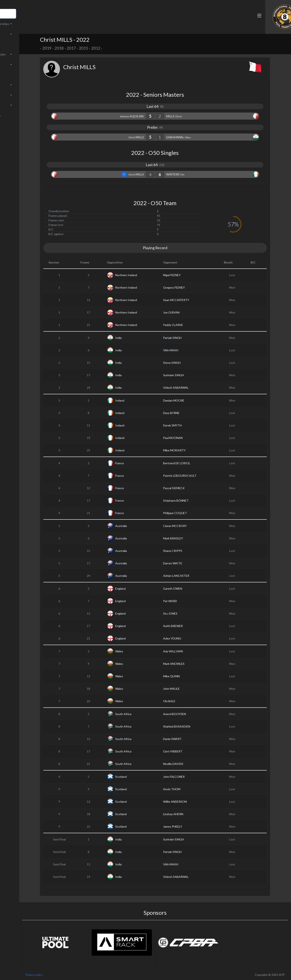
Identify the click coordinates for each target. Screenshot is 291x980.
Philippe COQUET (191, 513)
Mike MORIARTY (191, 450)
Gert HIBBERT (189, 751)
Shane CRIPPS (189, 551)
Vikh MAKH (187, 350)
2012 (112, 48)
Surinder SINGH (190, 375)
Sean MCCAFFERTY (193, 300)
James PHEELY (189, 826)
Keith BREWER (189, 626)
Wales (136, 651)
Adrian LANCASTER (193, 576)
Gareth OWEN (189, 589)
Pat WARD (186, 601)
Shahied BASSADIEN (193, 726)
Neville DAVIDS (190, 764)
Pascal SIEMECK (190, 488)
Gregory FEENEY (190, 287)
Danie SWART (189, 739)
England (137, 589)
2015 (100, 48)
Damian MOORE (190, 400)
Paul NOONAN (189, 438)
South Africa (140, 714)
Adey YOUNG (189, 638)
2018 (75, 48)
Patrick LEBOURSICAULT (196, 476)
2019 (63, 48)
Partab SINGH (189, 338)
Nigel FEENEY (188, 275)
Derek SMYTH (189, 425)
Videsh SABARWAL (192, 388)
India (135, 338)
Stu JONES (187, 613)
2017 (88, 48)
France (136, 463)
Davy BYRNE (188, 413)
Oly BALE (186, 701)
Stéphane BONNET (192, 500)
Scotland (137, 777)
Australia (137, 526)
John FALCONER (190, 777)
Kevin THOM (188, 789)
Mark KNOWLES (190, 664)
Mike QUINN (188, 676)
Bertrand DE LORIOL (193, 463)
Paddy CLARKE (189, 325)
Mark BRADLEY (189, 538)
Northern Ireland (142, 275)
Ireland (136, 400)
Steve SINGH (188, 363)
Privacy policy (67, 975)
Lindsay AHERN (190, 814)
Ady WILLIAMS (189, 651)
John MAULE (188, 689)
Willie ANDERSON (191, 802)
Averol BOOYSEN (191, 714)
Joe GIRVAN (188, 312)
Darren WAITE (189, 563)
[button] (194, 21)
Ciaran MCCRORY (191, 526)
